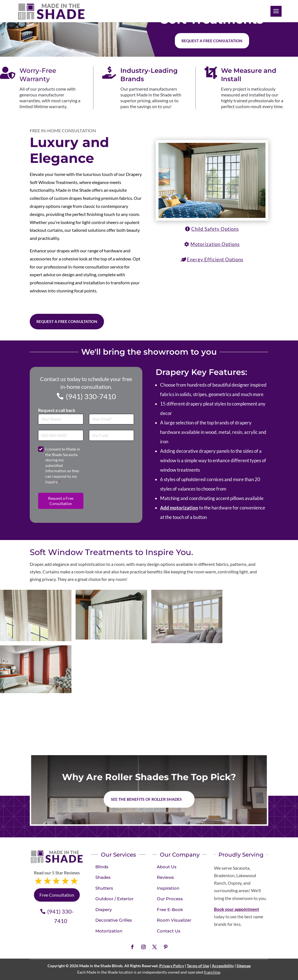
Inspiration (168, 888)
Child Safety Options (215, 229)
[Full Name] (61, 419)
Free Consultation (57, 895)
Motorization (109, 931)
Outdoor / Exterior (114, 899)
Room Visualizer (174, 920)
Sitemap (244, 966)
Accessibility (223, 966)
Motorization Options (215, 244)
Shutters (104, 888)
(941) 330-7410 (91, 396)
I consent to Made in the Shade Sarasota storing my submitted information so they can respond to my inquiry (63, 465)
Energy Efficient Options (215, 259)
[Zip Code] (112, 435)
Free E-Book (170, 910)
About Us (167, 867)
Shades (103, 877)
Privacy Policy (172, 966)
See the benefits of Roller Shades (146, 799)
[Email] (112, 419)
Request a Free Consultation (67, 321)
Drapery (104, 910)
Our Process (170, 899)
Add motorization (179, 508)
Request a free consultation (212, 41)
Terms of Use (198, 966)
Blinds (102, 867)
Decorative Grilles (114, 920)
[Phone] (61, 435)
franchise (212, 972)
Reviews (165, 877)
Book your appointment (237, 909)
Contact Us (169, 931)
